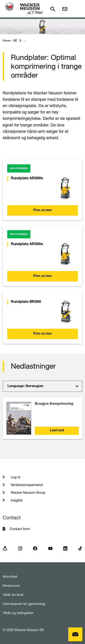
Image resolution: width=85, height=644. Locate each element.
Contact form (20, 529)
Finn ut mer (43, 210)
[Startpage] (24, 9)
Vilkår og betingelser (18, 613)
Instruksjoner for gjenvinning (24, 604)
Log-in (15, 477)
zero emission (19, 168)
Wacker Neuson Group (28, 492)
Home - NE (10, 40)
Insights (16, 500)
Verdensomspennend (26, 485)
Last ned (57, 431)
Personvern (11, 586)
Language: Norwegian (25, 386)
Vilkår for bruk (13, 595)
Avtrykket (10, 576)
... (25, 40)
